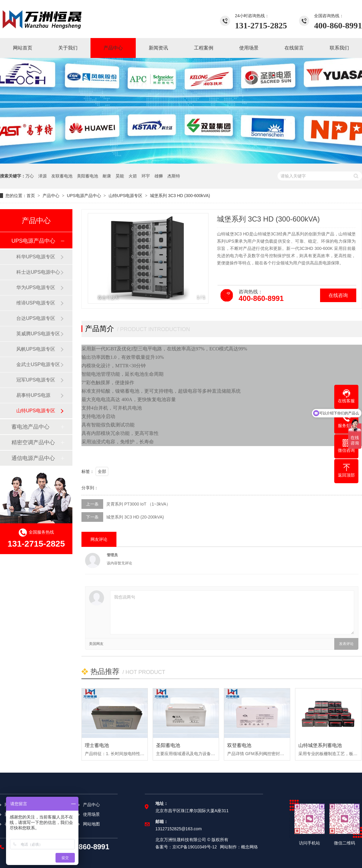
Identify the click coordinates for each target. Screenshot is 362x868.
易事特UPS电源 (33, 395)
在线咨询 (338, 295)
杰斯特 (174, 176)
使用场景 (91, 814)
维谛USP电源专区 (36, 303)
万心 (30, 176)
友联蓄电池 (62, 176)
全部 (102, 471)
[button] (200, 258)
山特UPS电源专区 (126, 196)
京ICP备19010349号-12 (195, 847)
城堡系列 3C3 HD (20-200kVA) (135, 517)
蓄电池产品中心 (30, 427)
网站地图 (91, 824)
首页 (31, 196)
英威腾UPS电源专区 (38, 334)
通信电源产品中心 (33, 458)
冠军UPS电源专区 (36, 380)
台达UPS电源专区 (36, 318)
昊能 (120, 176)
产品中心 (51, 196)
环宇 (146, 176)
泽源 (43, 176)
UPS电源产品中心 (84, 196)
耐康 (107, 176)
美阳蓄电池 (87, 176)
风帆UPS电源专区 (36, 349)
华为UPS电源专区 (36, 287)
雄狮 (159, 176)
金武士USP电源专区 (38, 364)
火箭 (133, 176)
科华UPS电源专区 (36, 257)
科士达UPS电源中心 (38, 272)
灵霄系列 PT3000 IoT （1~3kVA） (138, 504)
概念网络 (249, 847)
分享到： (90, 488)
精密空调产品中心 (33, 442)
